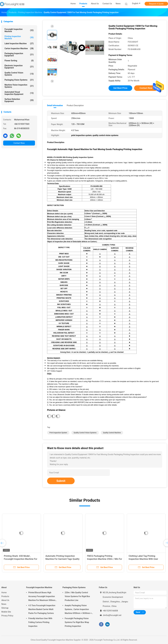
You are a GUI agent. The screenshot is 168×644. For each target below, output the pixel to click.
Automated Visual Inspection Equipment (19, 93)
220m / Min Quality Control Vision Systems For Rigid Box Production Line (77, 596)
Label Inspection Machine (19, 44)
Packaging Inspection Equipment (19, 55)
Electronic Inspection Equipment (19, 67)
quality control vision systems (85, 433)
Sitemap (5, 608)
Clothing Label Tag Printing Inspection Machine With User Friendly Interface (143, 559)
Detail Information (55, 105)
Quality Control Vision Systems (19, 74)
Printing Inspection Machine (19, 37)
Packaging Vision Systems (19, 80)
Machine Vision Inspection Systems (19, 86)
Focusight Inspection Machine (19, 30)
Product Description (75, 105)
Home (4, 593)
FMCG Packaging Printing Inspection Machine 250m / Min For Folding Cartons (105, 559)
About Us (5, 600)
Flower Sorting (19, 61)
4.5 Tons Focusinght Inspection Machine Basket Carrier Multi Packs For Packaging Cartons (42, 609)
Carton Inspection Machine (19, 48)
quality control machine (112, 433)
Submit (61, 481)
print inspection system (58, 433)
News (4, 604)
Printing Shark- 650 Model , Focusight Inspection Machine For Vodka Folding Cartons (21, 559)
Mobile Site (6, 612)
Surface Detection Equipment (19, 100)
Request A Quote (156, 4)
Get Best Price (120, 88)
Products (5, 596)
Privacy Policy (7, 616)
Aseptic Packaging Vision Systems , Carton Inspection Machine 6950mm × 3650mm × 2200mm (78, 610)
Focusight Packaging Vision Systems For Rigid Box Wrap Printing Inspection (77, 622)
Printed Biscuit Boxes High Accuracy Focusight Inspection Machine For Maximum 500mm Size (42, 597)
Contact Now (19, 143)
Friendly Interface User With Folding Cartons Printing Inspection (40, 622)
